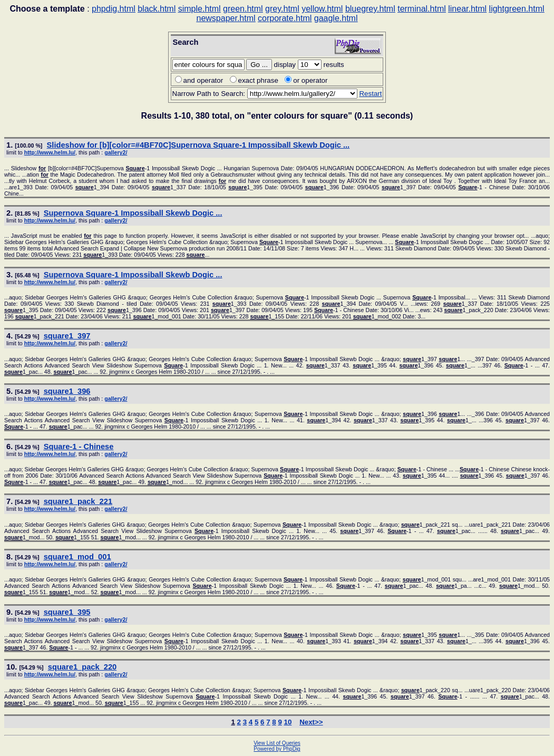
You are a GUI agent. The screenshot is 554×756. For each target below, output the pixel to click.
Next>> (311, 722)
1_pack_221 (78, 501)
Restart (370, 94)
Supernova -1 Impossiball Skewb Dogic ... (133, 213)
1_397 (67, 336)
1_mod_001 (77, 557)
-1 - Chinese (79, 447)
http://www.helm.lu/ (50, 152)
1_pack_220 (82, 667)
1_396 (67, 391)
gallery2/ (116, 152)
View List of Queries (277, 743)
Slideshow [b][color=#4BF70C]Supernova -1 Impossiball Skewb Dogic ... (198, 145)
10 (288, 722)
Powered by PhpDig (277, 749)
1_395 (67, 612)
